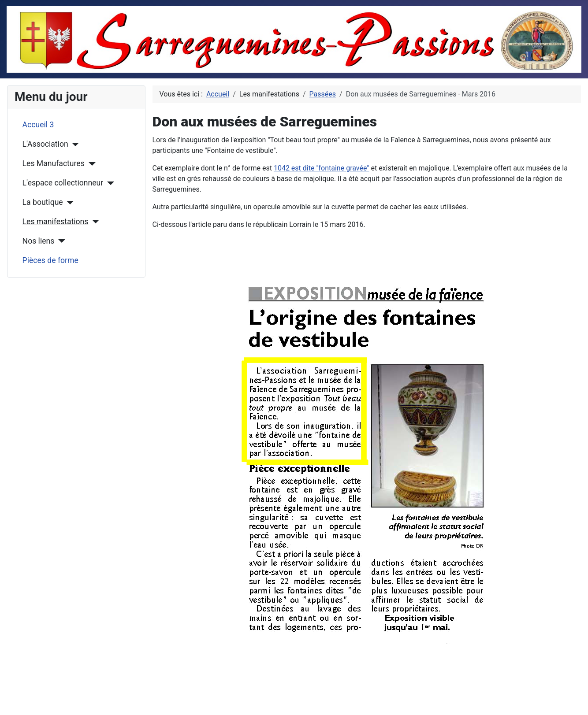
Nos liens (39, 241)
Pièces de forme (50, 260)
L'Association (45, 144)
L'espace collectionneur (63, 183)
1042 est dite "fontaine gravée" (322, 168)
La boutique (43, 202)
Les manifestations (56, 222)
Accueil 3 (38, 125)
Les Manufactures (54, 163)
